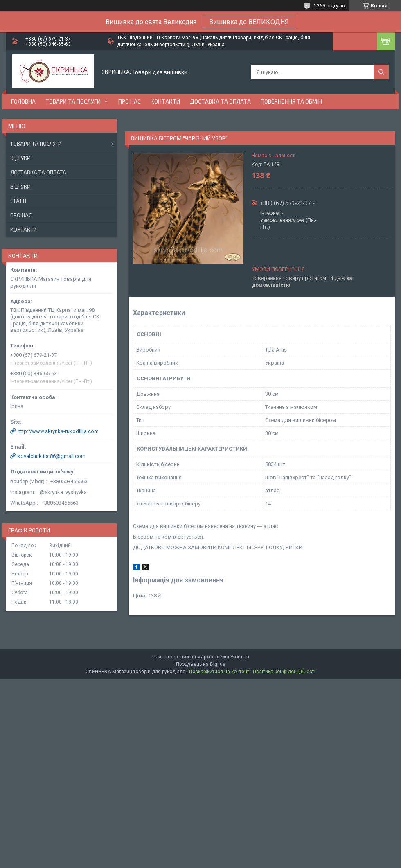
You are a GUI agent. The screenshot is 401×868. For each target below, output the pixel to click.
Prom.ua (240, 657)
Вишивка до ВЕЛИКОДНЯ (249, 22)
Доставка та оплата (220, 101)
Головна (23, 101)
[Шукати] (381, 72)
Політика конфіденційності (284, 672)
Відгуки (20, 158)
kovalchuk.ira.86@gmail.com (52, 456)
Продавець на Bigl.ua (201, 664)
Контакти (165, 101)
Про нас (130, 101)
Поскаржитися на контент (219, 672)
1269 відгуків (329, 6)
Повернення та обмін (291, 101)
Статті (18, 201)
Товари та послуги (73, 101)
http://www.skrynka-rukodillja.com (58, 431)
